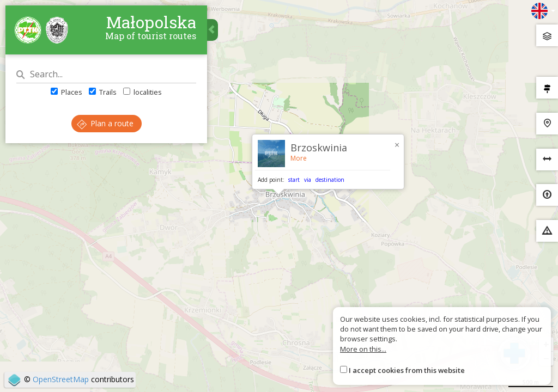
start (294, 180)
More (299, 158)
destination (330, 180)
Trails (103, 92)
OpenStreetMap (61, 379)
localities (142, 92)
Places (66, 92)
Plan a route (105, 123)
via (308, 180)
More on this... (363, 349)
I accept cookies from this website (407, 370)
